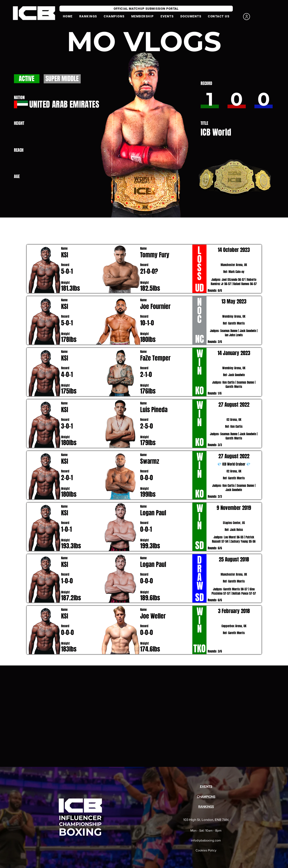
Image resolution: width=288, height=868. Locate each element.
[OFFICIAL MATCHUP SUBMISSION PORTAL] (146, 9)
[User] (247, 17)
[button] (142, 16)
